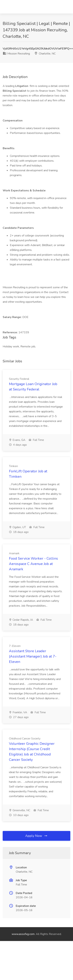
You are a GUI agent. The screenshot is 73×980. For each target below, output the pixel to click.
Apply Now (36, 836)
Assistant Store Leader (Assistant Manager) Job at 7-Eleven (33, 656)
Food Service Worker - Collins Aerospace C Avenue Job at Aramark (33, 564)
